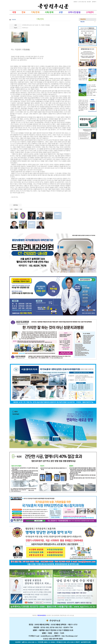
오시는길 (72, 615)
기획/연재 (82, 22)
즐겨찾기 (94, 2)
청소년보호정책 (55, 615)
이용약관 (34, 615)
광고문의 (89, 2)
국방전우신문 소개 (64, 615)
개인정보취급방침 (42, 615)
